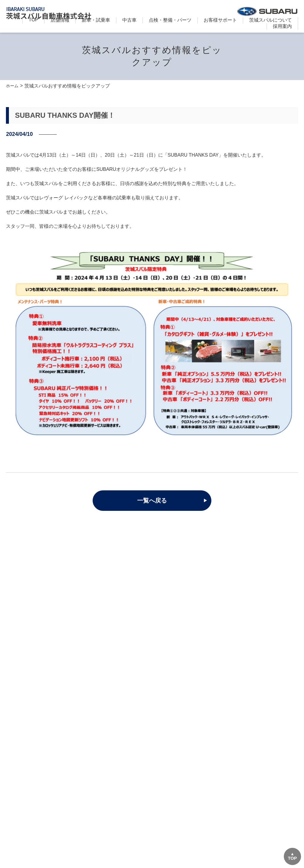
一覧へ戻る (152, 501)
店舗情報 (60, 20)
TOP (33, 20)
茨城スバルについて (270, 20)
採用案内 (282, 26)
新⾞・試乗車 (96, 20)
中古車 (129, 20)
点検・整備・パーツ (170, 20)
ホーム (13, 86)
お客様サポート (220, 20)
